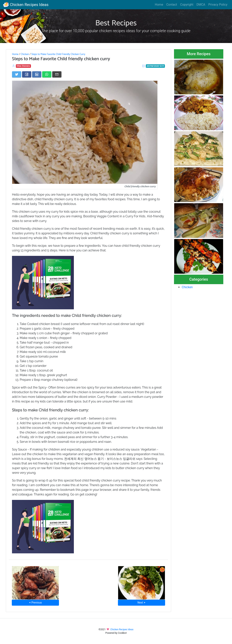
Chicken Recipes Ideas (26, 5)
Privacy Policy (218, 5)
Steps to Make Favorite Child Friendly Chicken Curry (58, 54)
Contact (172, 5)
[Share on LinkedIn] (37, 74)
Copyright (187, 5)
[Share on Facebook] (27, 74)
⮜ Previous (35, 603)
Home (159, 5)
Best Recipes (116, 23)
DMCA (201, 5)
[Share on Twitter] (17, 74)
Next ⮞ (141, 603)
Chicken (25, 54)
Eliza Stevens (23, 66)
